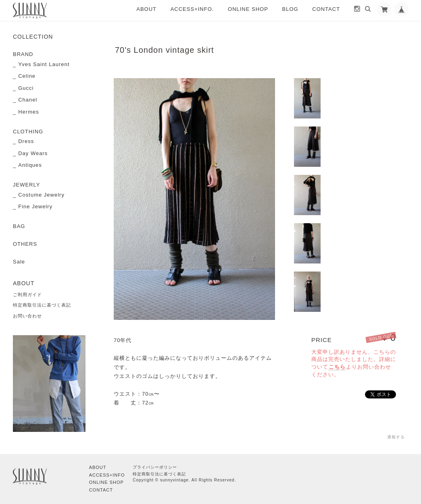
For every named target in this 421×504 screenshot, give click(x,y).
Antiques (30, 165)
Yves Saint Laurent (44, 64)
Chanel (28, 100)
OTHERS (25, 244)
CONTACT (326, 9)
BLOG (290, 9)
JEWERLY (26, 185)
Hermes (29, 112)
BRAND (23, 54)
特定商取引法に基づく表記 (42, 305)
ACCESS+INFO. (192, 9)
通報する (396, 437)
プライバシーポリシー (155, 467)
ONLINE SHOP (248, 9)
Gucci (26, 88)
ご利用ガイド (27, 295)
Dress (26, 141)
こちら (337, 367)
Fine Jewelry (35, 206)
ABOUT (146, 9)
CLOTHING (28, 132)
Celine (27, 76)
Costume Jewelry (41, 195)
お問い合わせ (27, 316)
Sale (19, 262)
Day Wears (33, 153)
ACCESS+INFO (107, 475)
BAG (19, 226)
